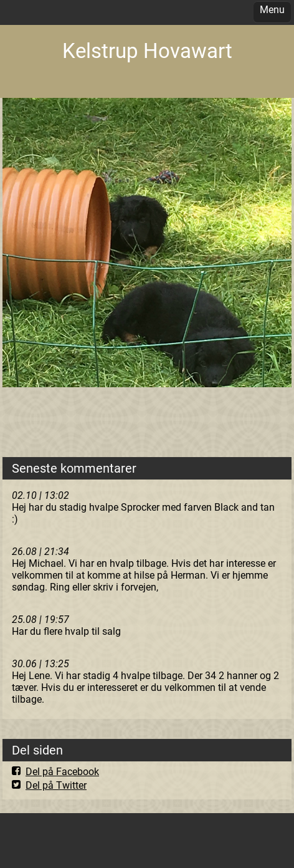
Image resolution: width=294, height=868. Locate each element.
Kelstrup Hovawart (147, 51)
